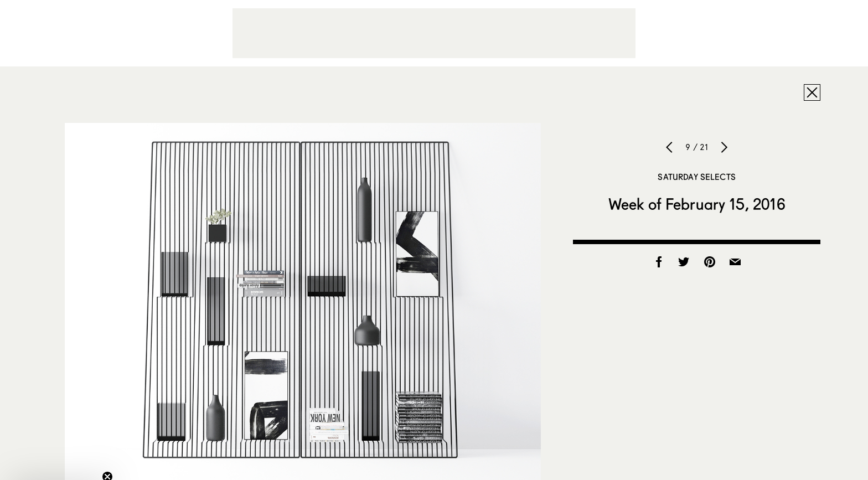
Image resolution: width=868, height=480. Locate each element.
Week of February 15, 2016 (697, 204)
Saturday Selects (696, 177)
